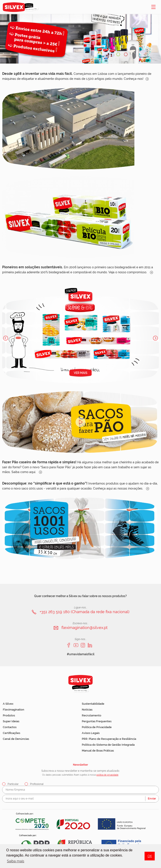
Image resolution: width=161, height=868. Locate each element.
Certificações (11, 733)
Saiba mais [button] (16, 861)
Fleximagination (14, 710)
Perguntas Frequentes (97, 721)
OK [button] (150, 856)
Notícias (87, 710)
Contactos (10, 727)
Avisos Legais (91, 733)
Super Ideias (11, 721)
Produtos (9, 715)
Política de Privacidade (97, 727)
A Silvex (8, 704)
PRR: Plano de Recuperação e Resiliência (109, 739)
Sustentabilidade (93, 704)
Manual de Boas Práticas (98, 751)
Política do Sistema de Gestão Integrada (108, 745)
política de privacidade (107, 775)
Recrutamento (92, 715)
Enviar (152, 798)
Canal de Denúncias (16, 739)
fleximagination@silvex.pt (85, 628)
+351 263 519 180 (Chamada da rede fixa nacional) (85, 612)
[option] (80, 39)
